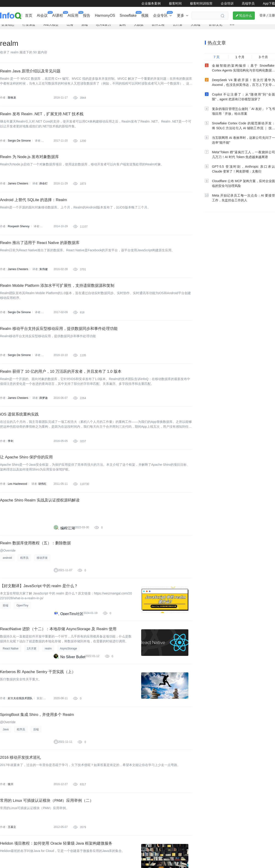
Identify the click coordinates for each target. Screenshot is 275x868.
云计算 (178, 26)
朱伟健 (43, 280)
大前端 (195, 26)
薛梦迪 (43, 415)
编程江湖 (68, 552)
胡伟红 (42, 505)
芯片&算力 (103, 26)
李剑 (11, 460)
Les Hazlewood (17, 505)
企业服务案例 (151, 3)
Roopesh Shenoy (18, 235)
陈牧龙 (12, 99)
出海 (70, 26)
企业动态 (8, 26)
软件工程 (158, 26)
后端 (85, 26)
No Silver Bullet (73, 687)
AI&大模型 (51, 26)
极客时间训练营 (201, 3)
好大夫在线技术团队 (20, 731)
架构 (122, 26)
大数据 (139, 26)
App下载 (269, 3)
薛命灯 (43, 189)
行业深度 (29, 26)
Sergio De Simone (19, 144)
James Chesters (18, 189)
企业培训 (227, 3)
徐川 (11, 821)
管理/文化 (215, 26)
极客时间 (175, 3)
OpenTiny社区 (72, 642)
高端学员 (248, 3)
